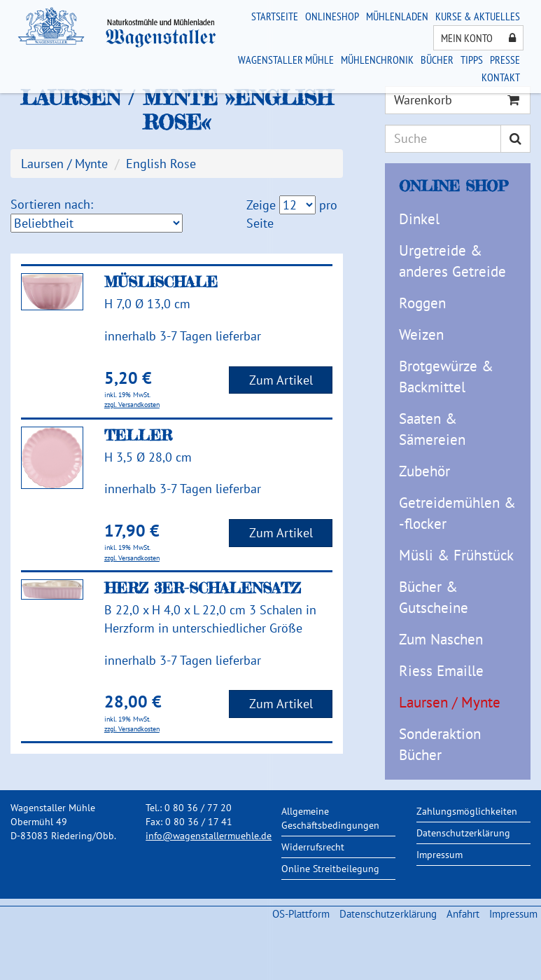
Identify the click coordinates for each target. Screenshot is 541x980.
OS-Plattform (301, 914)
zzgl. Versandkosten (132, 405)
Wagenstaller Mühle (286, 60)
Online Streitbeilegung (330, 869)
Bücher (437, 60)
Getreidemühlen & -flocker (457, 513)
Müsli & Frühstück (456, 555)
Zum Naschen (441, 639)
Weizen (421, 334)
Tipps (472, 60)
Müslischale (161, 282)
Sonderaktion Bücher (440, 744)
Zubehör (424, 471)
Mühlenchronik (377, 60)
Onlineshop (332, 16)
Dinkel (419, 219)
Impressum (440, 855)
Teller (138, 435)
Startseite (275, 16)
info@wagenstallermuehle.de (209, 836)
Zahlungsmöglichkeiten (467, 811)
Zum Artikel (281, 380)
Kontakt (501, 77)
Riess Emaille (441, 671)
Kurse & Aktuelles (478, 16)
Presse (505, 60)
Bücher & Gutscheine (434, 597)
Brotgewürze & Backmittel (446, 377)
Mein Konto (478, 38)
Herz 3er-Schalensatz (203, 588)
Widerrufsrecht (313, 847)
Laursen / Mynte (450, 702)
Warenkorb (457, 100)
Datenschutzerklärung (463, 833)
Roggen (422, 303)
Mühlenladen (397, 16)
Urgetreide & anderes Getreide (452, 261)
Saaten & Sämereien (432, 429)
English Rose (161, 164)
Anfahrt (463, 914)
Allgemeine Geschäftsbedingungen (330, 818)
